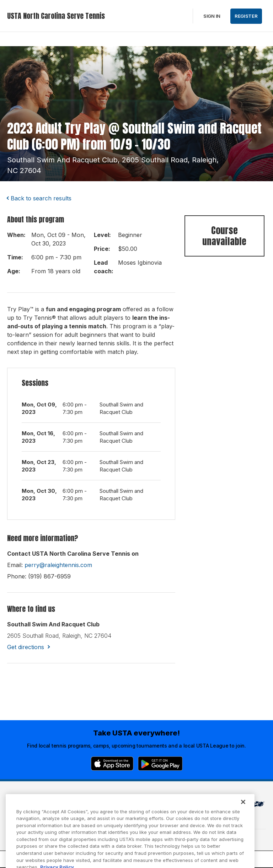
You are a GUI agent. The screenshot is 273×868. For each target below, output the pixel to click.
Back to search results (41, 198)
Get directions (26, 647)
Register (246, 16)
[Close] (243, 813)
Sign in (212, 16)
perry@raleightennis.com (58, 565)
